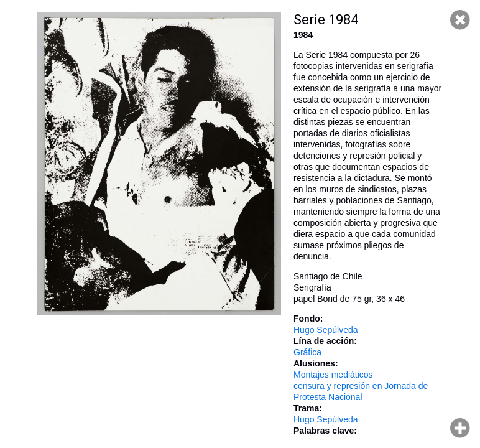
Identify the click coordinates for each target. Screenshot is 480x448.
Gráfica (307, 352)
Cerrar (460, 20)
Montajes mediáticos (333, 375)
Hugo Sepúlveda (326, 330)
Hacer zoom (460, 428)
